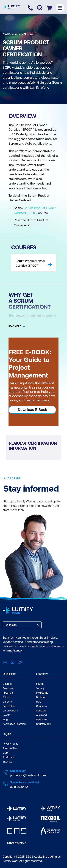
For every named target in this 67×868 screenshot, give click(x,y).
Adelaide (41, 711)
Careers (7, 702)
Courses (7, 684)
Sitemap (7, 762)
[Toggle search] (40, 8)
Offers (6, 697)
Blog (5, 719)
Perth (39, 702)
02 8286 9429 (19, 787)
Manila (40, 684)
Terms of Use (10, 748)
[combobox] (5, 625)
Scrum (28, 34)
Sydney (40, 688)
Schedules (9, 706)
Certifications (11, 34)
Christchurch (44, 724)
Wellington (42, 719)
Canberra (41, 706)
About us (8, 693)
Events (6, 715)
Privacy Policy (10, 744)
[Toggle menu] (60, 8)
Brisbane (41, 697)
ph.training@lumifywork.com (28, 775)
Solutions (8, 688)
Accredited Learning (14, 724)
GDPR (6, 753)
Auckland (41, 715)
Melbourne (42, 693)
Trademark (9, 757)
